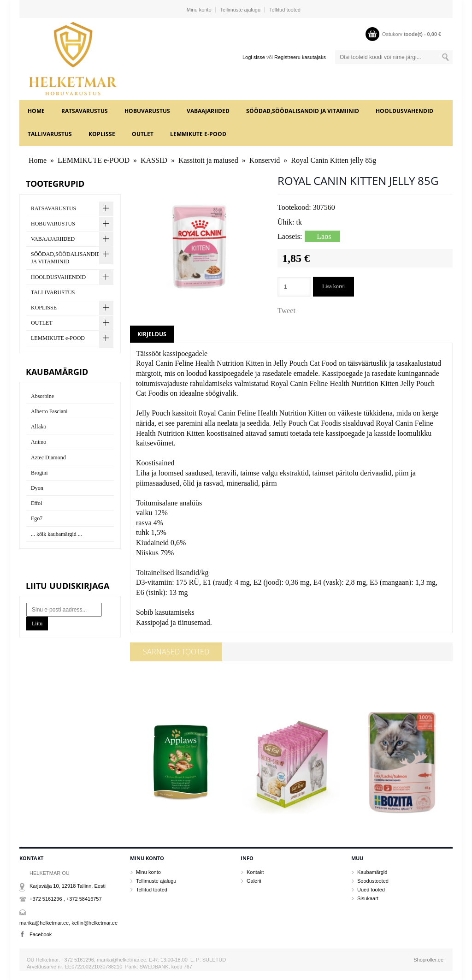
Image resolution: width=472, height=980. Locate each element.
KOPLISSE (102, 134)
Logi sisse (254, 57)
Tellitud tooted (285, 10)
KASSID (154, 160)
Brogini (39, 473)
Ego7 (37, 518)
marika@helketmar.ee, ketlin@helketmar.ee (68, 923)
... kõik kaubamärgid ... (56, 534)
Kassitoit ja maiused (208, 160)
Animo (38, 442)
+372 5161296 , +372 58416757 (66, 899)
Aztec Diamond (48, 457)
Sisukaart (368, 898)
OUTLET (143, 134)
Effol (36, 503)
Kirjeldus (152, 334)
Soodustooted (373, 881)
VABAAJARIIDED (208, 111)
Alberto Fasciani (49, 411)
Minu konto (199, 10)
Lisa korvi (333, 286)
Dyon (37, 488)
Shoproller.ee (428, 960)
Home (36, 111)
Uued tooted (371, 890)
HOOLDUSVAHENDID (404, 111)
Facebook (41, 934)
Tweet (286, 311)
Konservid (265, 160)
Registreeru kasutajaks (300, 57)
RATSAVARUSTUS (85, 111)
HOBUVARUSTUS (147, 111)
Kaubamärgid (372, 872)
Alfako (38, 427)
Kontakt (255, 872)
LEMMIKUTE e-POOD (198, 134)
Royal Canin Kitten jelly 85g (333, 160)
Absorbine (42, 396)
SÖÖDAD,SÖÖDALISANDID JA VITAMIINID (303, 111)
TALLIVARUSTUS (50, 134)
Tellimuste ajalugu (240, 10)
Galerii (254, 881)
